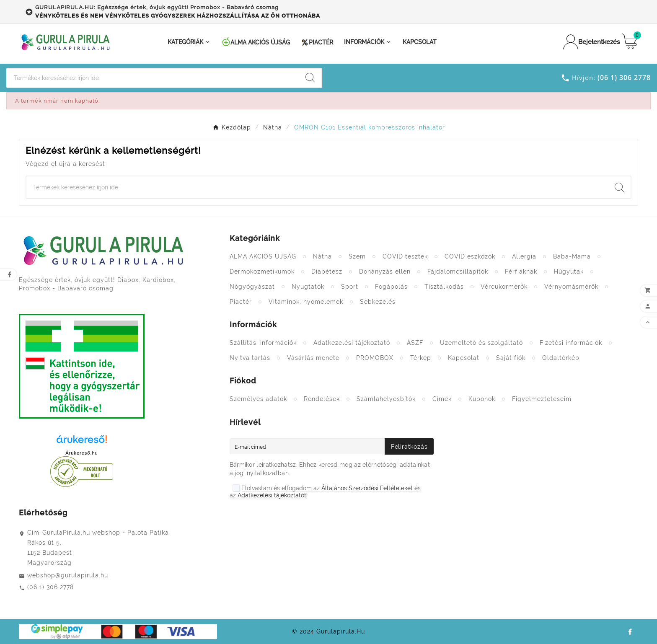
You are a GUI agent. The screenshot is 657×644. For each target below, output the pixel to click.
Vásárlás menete (313, 358)
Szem (357, 256)
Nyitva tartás (250, 358)
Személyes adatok (258, 399)
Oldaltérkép (561, 358)
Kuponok (482, 399)
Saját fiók (511, 358)
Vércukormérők (504, 287)
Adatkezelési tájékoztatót (272, 495)
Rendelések (322, 399)
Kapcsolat (464, 358)
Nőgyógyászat (252, 287)
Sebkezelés (378, 302)
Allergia (524, 256)
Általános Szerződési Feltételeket (367, 488)
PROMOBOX (375, 358)
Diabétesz (327, 272)
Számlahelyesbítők (386, 399)
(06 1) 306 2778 (50, 587)
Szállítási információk (263, 343)
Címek (442, 399)
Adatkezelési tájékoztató (352, 343)
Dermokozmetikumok (262, 272)
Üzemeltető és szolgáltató (481, 343)
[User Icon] (586, 42)
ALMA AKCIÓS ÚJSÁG (263, 256)
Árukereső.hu (81, 453)
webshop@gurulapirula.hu (68, 575)
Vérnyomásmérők (571, 287)
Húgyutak (569, 272)
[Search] (153, 78)
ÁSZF (415, 343)
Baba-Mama (572, 256)
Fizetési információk (571, 343)
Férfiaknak (521, 272)
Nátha (322, 256)
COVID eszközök (470, 256)
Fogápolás (391, 287)
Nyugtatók (308, 287)
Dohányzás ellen (385, 272)
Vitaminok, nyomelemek (306, 302)
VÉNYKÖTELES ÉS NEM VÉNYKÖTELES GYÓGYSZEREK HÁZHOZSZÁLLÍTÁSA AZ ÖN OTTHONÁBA (178, 16)
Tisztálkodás (444, 287)
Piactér (241, 302)
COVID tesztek (405, 256)
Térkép (421, 358)
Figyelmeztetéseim (542, 399)
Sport (350, 287)
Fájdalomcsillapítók (458, 272)
